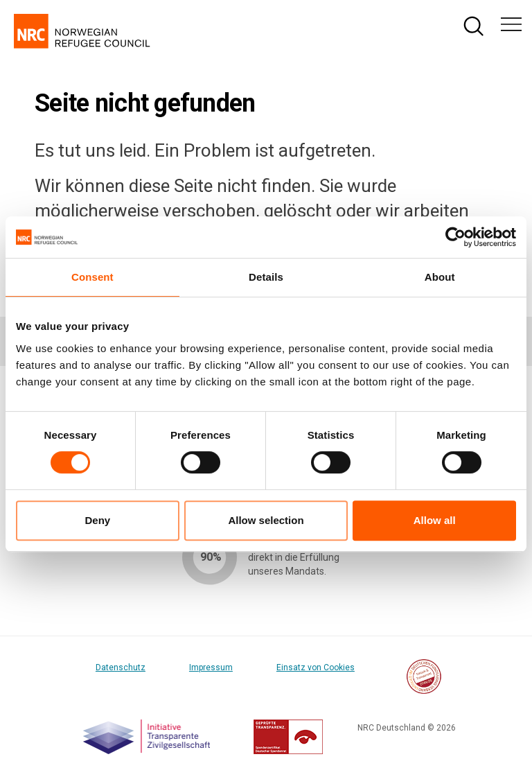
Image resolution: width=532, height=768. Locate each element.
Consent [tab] (92, 277)
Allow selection (266, 520)
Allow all (435, 520)
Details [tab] (266, 277)
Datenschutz (121, 667)
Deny (97, 520)
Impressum (211, 667)
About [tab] (440, 277)
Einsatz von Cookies (316, 667)
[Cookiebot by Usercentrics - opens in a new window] (455, 237)
